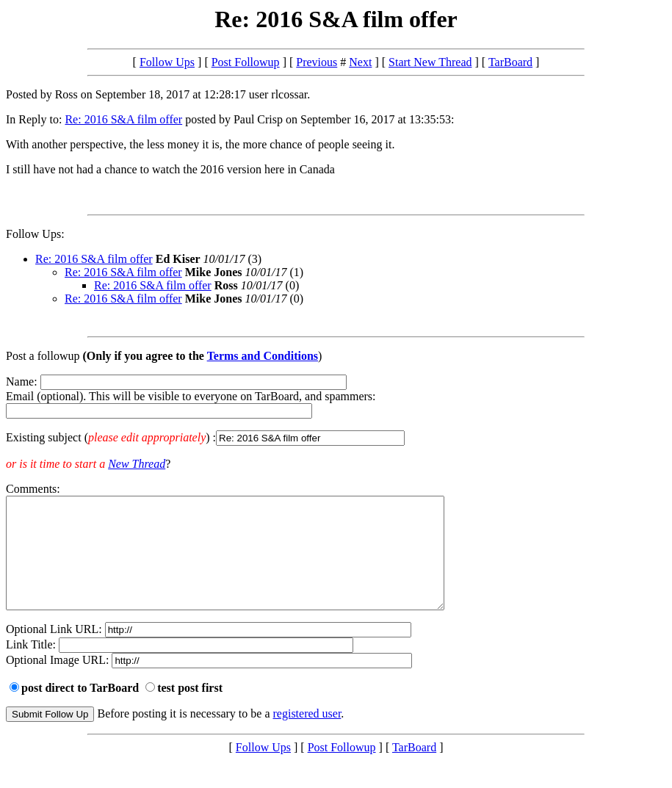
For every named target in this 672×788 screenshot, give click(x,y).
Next (360, 62)
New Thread (137, 464)
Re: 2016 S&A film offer (123, 119)
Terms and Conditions (263, 356)
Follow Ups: (35, 234)
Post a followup (43, 356)
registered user (307, 735)
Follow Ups (167, 62)
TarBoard (510, 62)
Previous (317, 62)
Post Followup (246, 62)
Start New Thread (430, 62)
